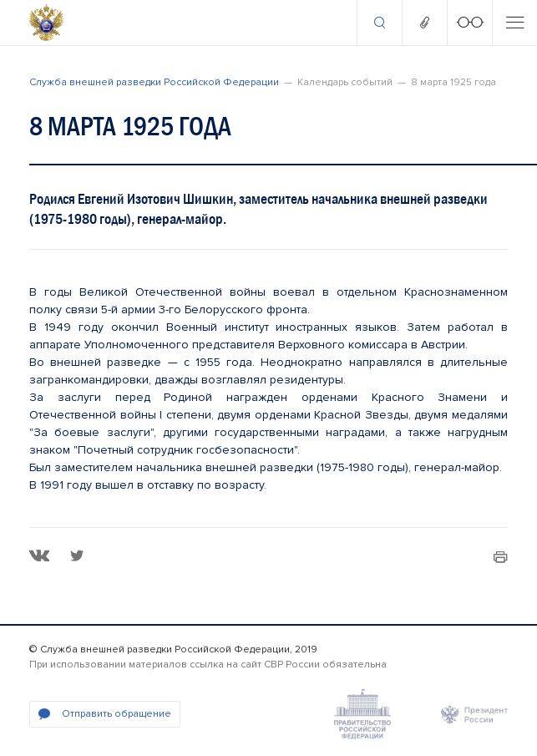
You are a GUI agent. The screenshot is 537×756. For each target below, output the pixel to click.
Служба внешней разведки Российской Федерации (154, 82)
